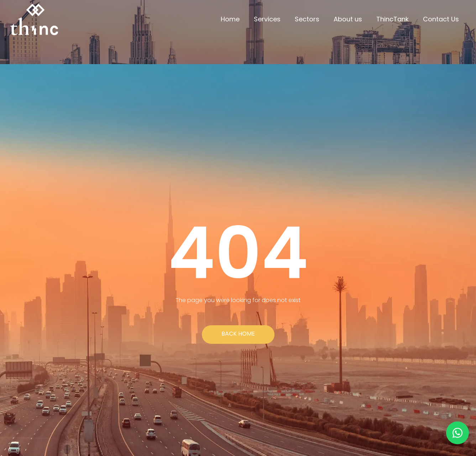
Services (267, 19)
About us (348, 19)
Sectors (307, 19)
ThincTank (393, 19)
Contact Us (441, 19)
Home (230, 19)
